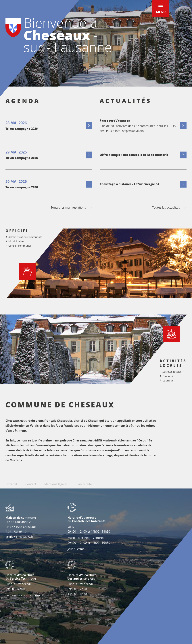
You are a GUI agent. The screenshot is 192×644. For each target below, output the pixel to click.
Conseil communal (20, 246)
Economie (168, 376)
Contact (31, 484)
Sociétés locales (172, 372)
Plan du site (84, 484)
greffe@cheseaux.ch (19, 537)
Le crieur (168, 380)
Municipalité (16, 241)
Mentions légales (56, 484)
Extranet (11, 484)
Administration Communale (25, 237)
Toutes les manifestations (72, 208)
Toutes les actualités (169, 208)
